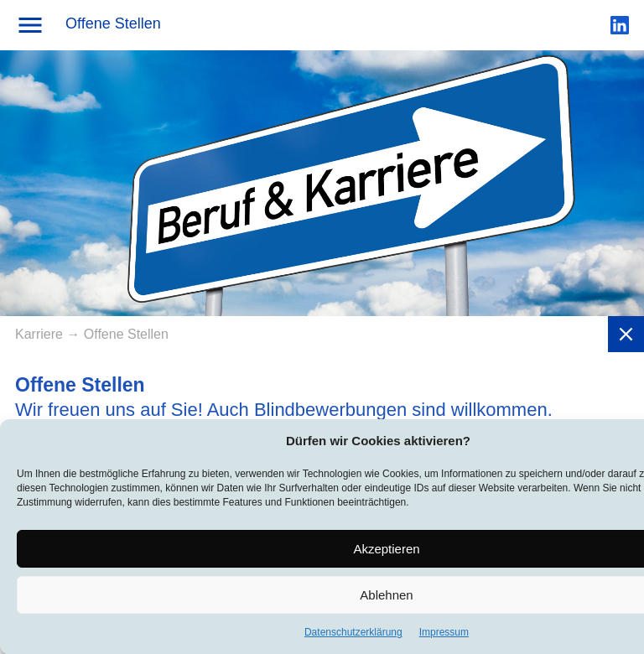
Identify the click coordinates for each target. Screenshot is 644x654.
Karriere (41, 334)
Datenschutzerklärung (353, 637)
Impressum (444, 637)
